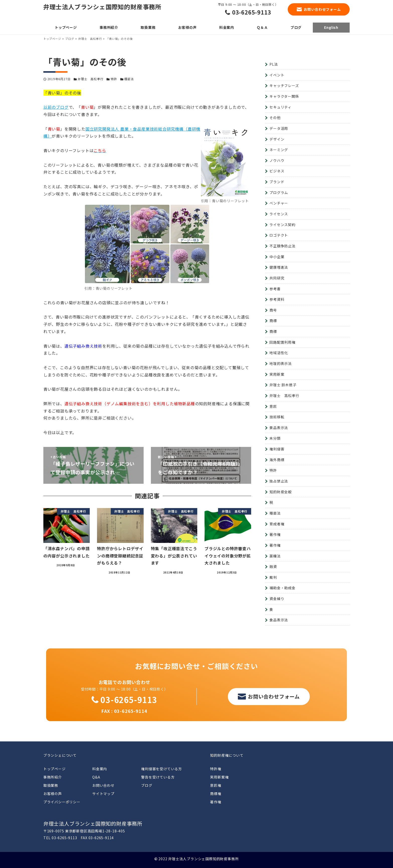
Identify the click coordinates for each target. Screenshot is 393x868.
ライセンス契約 (282, 225)
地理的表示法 (281, 363)
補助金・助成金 (282, 588)
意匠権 (216, 785)
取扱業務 (51, 785)
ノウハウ (277, 160)
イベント (277, 75)
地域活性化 (279, 353)
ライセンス (279, 214)
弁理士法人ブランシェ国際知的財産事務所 (102, 7)
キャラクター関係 (284, 96)
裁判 (273, 577)
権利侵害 (277, 449)
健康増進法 (279, 267)
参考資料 (277, 299)
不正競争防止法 (282, 246)
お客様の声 (53, 794)
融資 (273, 566)
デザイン (277, 139)
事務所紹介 (53, 777)
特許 (114, 79)
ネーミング (279, 150)
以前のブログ (56, 107)
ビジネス (277, 171)
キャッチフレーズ (284, 85)
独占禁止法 (279, 481)
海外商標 (277, 460)
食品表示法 (279, 620)
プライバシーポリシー (62, 802)
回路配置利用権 (282, 342)
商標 (273, 321)
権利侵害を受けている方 (162, 769)
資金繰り (277, 599)
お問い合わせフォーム (322, 9)
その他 (275, 118)
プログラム (279, 192)
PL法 (274, 64)
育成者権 (277, 524)
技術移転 (277, 417)
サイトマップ (103, 794)
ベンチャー (279, 203)
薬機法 (275, 556)
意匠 (273, 406)
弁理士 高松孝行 (90, 79)
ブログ (147, 785)
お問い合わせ (103, 785)
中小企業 (277, 257)
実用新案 (277, 374)
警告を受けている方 (158, 777)
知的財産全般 (281, 492)
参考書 (275, 289)
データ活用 (279, 128)
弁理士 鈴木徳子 (283, 385)
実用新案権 (219, 777)
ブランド (277, 182)
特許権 (216, 769)
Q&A (96, 777)
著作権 (275, 534)
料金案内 (100, 769)
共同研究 (277, 278)
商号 (273, 310)
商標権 (216, 794)
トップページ (55, 769)
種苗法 (129, 79)
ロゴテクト (279, 235)
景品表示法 (279, 428)
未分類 (275, 438)
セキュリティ (280, 107)
